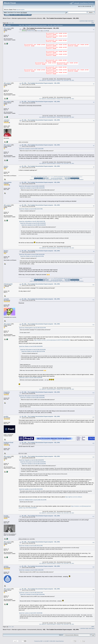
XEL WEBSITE (43, 80)
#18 (93, 543)
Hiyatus (6, 166)
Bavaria (39, 31)
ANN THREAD (34, 180)
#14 (93, 417)
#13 (93, 393)
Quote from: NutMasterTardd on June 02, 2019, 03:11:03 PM (33, 500)
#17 (93, 517)
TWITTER (61, 180)
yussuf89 (45, 31)
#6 (94, 167)
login (18, 10)
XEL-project (7, 28)
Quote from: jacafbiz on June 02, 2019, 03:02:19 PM (31, 489)
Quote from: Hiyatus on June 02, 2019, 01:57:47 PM (31, 209)
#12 (93, 325)
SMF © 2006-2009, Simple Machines (55, 641)
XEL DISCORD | (65, 80)
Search (16, 15)
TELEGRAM (49, 180)
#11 (93, 300)
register (22, 10)
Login (20, 15)
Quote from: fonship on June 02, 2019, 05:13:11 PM (31, 546)
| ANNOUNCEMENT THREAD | (54, 80)
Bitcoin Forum (7, 18)
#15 (93, 443)
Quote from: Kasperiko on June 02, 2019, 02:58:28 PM (31, 460)
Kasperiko (7, 392)
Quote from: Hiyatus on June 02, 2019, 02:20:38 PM (31, 346)
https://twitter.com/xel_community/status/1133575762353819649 (52, 340)
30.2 (22, 13)
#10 (93, 285)
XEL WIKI (72, 80)
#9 (94, 251)
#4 (94, 121)
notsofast (7, 120)
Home (7, 15)
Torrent (25, 13)
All (13, 23)
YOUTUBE (73, 180)
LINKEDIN (67, 180)
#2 (94, 84)
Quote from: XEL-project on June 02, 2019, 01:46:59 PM (32, 186)
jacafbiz (6, 416)
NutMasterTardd (31, 31)
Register (25, 15)
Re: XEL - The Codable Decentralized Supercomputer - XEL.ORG (41, 83)
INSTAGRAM (80, 180)
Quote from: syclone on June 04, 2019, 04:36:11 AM (31, 593)
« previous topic (83, 21)
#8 (94, 206)
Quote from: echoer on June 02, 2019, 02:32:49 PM (31, 378)
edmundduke (8, 182)
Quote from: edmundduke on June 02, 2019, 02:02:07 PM (32, 221)
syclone (6, 566)
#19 (93, 567)
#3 (94, 102)
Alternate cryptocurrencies (19, 18)
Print (93, 23)
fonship (6, 516)
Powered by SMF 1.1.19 (40, 641)
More (29, 15)
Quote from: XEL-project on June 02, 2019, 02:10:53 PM (32, 254)
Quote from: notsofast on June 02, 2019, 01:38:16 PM (31, 149)
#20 (93, 590)
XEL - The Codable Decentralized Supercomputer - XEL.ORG (61, 18)
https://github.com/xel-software (74, 497)
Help (12, 15)
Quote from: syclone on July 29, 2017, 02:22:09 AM (31, 613)
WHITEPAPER (42, 180)
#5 (94, 146)
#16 (93, 457)
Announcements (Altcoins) (35, 18)
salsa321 (6, 299)
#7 (94, 183)
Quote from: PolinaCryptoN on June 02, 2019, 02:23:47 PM (32, 328)
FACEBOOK (56, 180)
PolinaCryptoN (8, 284)
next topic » (91, 21)
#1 (94, 30)
